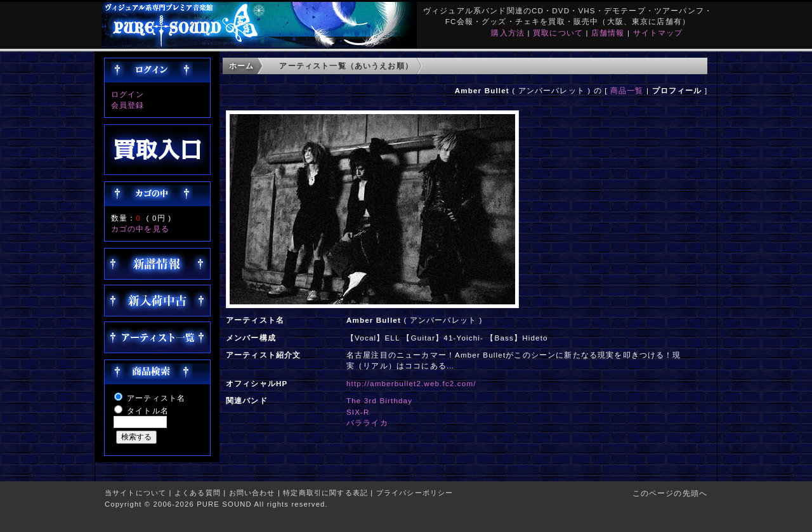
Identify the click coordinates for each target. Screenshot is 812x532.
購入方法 (508, 33)
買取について (558, 33)
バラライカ (367, 423)
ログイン (128, 94)
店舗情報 (608, 33)
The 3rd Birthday (379, 400)
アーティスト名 (156, 398)
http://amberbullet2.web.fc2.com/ (411, 383)
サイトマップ (658, 33)
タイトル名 (148, 411)
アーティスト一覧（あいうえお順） (346, 66)
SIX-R (358, 412)
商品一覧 (627, 90)
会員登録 (128, 105)
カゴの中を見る (140, 229)
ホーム (241, 66)
